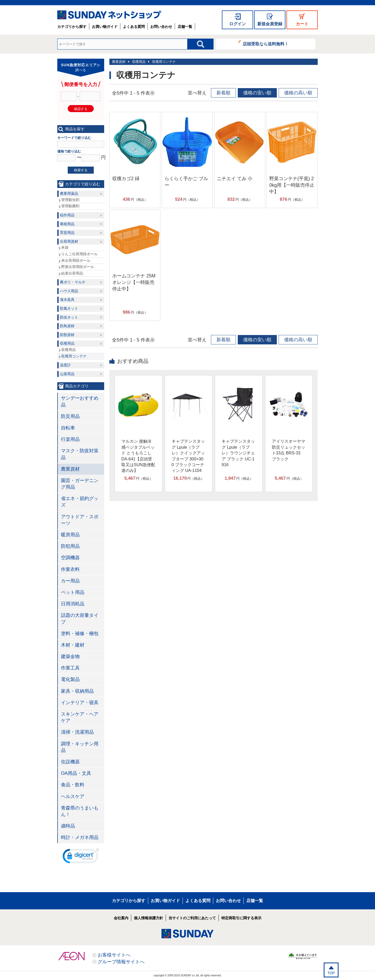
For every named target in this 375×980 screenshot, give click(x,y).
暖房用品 (70, 535)
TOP (331, 973)
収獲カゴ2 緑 (126, 179)
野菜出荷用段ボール (78, 267)
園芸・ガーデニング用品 (80, 484)
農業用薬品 (69, 193)
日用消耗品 (73, 604)
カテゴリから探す (72, 27)
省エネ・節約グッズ (80, 502)
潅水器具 (67, 300)
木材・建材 (73, 645)
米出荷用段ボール (76, 260)
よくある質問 (134, 27)
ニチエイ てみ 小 (235, 179)
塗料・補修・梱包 (80, 634)
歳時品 (68, 826)
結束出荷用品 (72, 273)
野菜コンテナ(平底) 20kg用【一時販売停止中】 (292, 185)
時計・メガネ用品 (80, 837)
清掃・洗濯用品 (77, 732)
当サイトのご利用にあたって (192, 918)
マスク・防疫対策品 (80, 454)
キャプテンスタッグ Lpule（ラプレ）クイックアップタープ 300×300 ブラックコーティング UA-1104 (188, 456)
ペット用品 (73, 592)
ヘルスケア (73, 796)
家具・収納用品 (77, 691)
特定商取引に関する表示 (241, 918)
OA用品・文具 (76, 773)
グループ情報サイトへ (121, 962)
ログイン (238, 24)
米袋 (65, 247)
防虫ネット (69, 317)
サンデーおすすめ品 (80, 401)
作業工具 (70, 668)
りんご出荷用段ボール (79, 254)
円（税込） (135, 199)
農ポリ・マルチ (73, 282)
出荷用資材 (69, 241)
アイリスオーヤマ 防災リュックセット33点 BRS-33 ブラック (289, 450)
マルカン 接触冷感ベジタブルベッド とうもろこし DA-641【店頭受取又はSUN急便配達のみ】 (138, 456)
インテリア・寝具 (80, 703)
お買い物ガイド (105, 27)
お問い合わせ (161, 27)
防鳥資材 (67, 326)
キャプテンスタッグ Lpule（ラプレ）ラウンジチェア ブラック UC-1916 (238, 453)
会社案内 (121, 918)
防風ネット (69, 308)
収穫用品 (139, 62)
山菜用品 (67, 374)
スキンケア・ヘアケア (80, 717)
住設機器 (70, 762)
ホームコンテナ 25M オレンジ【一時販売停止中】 (134, 282)
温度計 (65, 365)
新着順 (223, 93)
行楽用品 (70, 439)
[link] (81, 857)
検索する (81, 170)
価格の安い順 (257, 93)
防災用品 (70, 416)
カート (302, 24)
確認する (81, 109)
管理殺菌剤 (70, 206)
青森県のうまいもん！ (80, 811)
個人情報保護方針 (148, 918)
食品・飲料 (73, 785)
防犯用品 (70, 546)
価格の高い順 (298, 93)
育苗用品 (67, 233)
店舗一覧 (185, 27)
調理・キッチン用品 (80, 747)
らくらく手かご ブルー (186, 182)
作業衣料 (70, 569)
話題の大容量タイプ (80, 619)
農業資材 (119, 62)
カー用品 (70, 581)
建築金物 (70, 656)
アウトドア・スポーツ (80, 520)
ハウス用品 (69, 291)
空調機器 (70, 558)
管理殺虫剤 (70, 200)
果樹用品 (67, 224)
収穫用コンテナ (164, 62)
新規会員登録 (270, 24)
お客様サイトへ (114, 955)
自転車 (68, 428)
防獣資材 (67, 335)
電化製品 (70, 679)
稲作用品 (67, 215)
